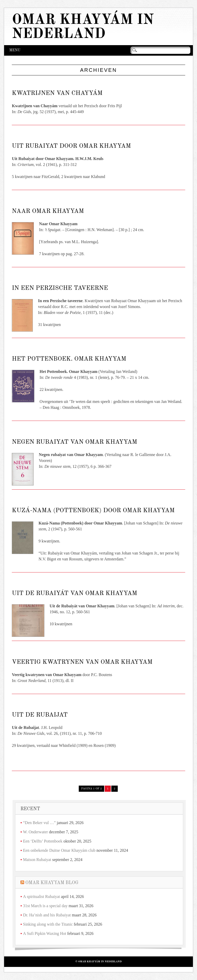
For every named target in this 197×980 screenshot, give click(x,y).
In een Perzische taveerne (60, 288)
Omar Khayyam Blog (52, 883)
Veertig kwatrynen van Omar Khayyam (82, 662)
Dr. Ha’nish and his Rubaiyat (47, 915)
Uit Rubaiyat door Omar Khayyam (71, 146)
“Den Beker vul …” (40, 823)
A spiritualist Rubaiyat (42, 897)
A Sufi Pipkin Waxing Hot (45, 933)
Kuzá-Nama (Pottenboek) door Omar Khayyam (93, 511)
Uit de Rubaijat (40, 715)
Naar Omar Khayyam (48, 211)
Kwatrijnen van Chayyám (57, 93)
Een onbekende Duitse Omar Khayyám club (59, 850)
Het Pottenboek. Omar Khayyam (69, 359)
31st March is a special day (45, 906)
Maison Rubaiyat (37, 860)
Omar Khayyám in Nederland (83, 27)
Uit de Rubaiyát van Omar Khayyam (74, 593)
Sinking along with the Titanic (48, 924)
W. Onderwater (36, 832)
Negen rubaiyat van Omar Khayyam (74, 442)
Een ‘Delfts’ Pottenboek (43, 841)
